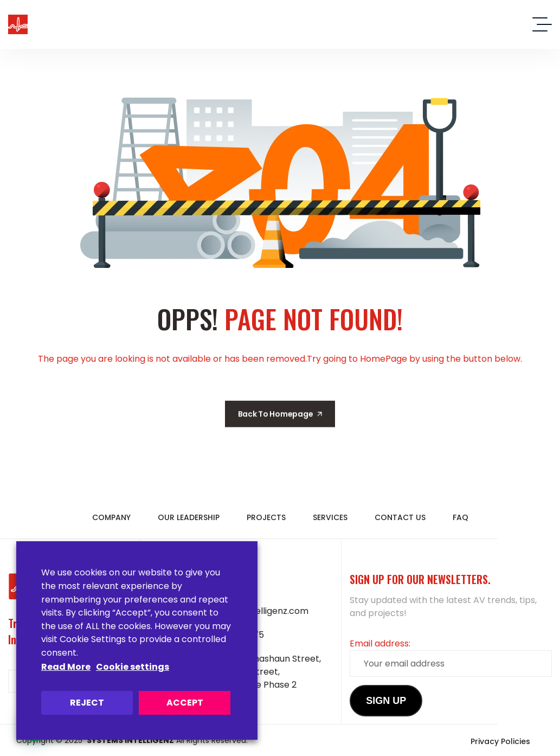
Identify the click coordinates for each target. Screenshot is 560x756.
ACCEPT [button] (185, 703)
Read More (66, 667)
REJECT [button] (87, 703)
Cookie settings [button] (133, 667)
